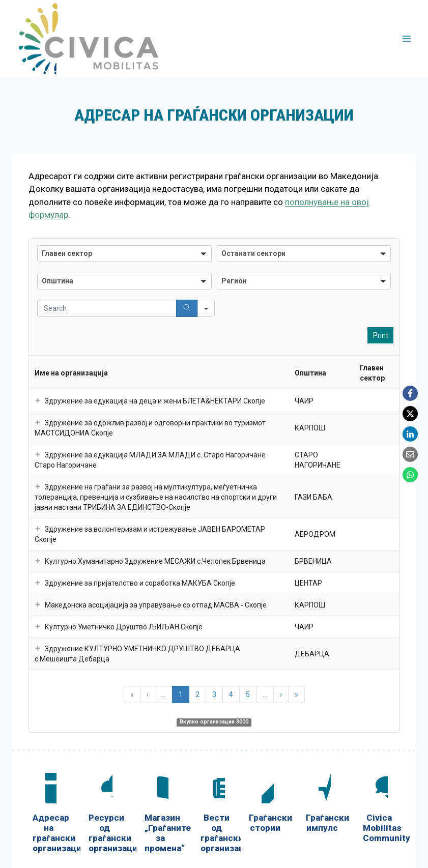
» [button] (296, 695)
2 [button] (197, 695)
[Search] (187, 308)
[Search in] (206, 308)
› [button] (281, 695)
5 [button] (248, 695)
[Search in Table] (124, 308)
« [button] (132, 695)
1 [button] (181, 695)
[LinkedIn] (410, 434)
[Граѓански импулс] (322, 805)
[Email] (410, 454)
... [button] (164, 695)
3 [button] (214, 695)
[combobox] (124, 254)
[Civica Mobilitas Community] (379, 810)
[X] (410, 414)
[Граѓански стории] (265, 805)
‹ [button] (148, 695)
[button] (38, 401)
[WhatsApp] (410, 475)
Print (381, 335)
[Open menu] (406, 38)
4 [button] (231, 695)
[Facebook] (410, 393)
